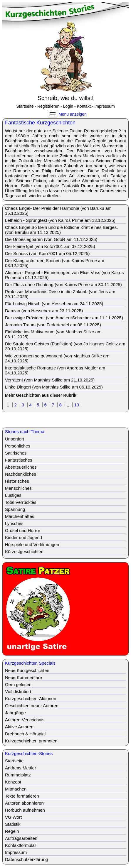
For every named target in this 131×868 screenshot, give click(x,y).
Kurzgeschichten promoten (31, 741)
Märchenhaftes (20, 516)
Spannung (15, 509)
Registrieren (48, 106)
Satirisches (16, 453)
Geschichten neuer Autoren (32, 706)
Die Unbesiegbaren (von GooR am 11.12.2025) (51, 239)
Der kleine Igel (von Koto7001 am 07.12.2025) (50, 246)
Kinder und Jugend (23, 537)
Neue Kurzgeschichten (27, 670)
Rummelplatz (18, 775)
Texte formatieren (22, 796)
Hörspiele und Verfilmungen (32, 544)
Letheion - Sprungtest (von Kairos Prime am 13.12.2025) (60, 220)
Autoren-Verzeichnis (25, 720)
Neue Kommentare (23, 677)
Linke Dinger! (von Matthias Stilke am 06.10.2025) (54, 387)
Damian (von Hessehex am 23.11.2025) (44, 311)
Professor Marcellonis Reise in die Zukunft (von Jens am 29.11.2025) (60, 294)
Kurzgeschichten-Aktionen (31, 699)
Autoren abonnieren (24, 803)
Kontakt (84, 106)
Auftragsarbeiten (21, 838)
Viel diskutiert (18, 691)
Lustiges (13, 495)
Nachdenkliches (21, 474)
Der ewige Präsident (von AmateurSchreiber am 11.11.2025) (64, 318)
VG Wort (13, 817)
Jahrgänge (15, 713)
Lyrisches (14, 523)
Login (68, 106)
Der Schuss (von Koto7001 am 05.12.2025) (47, 253)
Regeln (12, 831)
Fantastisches (19, 460)
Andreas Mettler (21, 768)
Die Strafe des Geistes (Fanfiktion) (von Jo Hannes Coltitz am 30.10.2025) (65, 346)
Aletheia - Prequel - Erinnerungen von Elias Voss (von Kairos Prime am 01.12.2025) (64, 275)
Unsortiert (15, 439)
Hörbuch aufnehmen (25, 810)
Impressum (104, 106)
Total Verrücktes (21, 502)
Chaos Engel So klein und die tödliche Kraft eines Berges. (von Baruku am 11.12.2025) (61, 230)
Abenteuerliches (21, 467)
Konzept (13, 782)
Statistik (13, 824)
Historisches (17, 481)
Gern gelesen (18, 684)
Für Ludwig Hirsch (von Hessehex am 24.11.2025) (54, 304)
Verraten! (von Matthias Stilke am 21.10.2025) (50, 380)
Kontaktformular (21, 845)
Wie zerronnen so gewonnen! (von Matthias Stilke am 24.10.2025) (57, 358)
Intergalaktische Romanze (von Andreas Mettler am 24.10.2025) (55, 370)
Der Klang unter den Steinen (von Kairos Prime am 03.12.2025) (55, 263)
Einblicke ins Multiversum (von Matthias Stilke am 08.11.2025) (53, 334)
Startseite (25, 106)
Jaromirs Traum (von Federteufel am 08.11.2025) (53, 325)
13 (77, 405)
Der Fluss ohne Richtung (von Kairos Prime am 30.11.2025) (63, 284)
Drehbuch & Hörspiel (25, 734)
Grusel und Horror (23, 530)
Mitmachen (16, 789)
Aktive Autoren (19, 727)
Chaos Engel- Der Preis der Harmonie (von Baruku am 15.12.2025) (58, 211)
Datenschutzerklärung (26, 859)
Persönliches (18, 446)
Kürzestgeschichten (24, 552)
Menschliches (18, 488)
